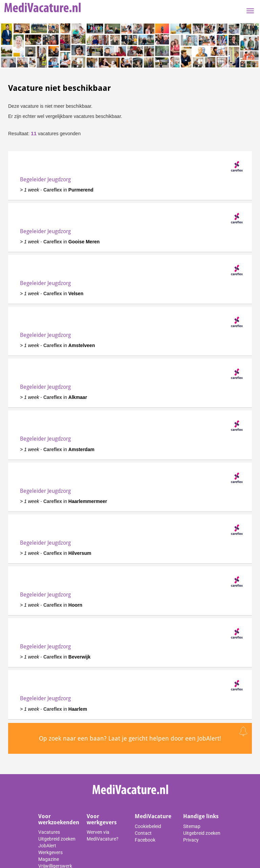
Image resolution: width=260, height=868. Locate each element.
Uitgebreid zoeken (57, 839)
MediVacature (153, 816)
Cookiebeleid (148, 826)
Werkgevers (50, 852)
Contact (143, 833)
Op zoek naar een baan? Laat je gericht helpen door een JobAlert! (130, 738)
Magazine (49, 859)
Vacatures (49, 832)
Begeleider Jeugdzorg (45, 179)
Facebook (145, 840)
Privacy (191, 840)
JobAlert (47, 846)
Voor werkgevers (102, 819)
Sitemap (192, 826)
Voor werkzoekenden (59, 819)
